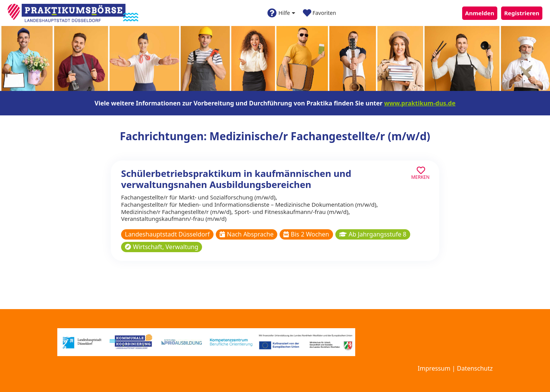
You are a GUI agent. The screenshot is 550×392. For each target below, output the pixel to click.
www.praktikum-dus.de (420, 103)
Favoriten (319, 13)
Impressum (434, 368)
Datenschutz (475, 368)
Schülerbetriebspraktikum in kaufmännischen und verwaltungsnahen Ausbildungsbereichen (236, 179)
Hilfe (281, 13)
